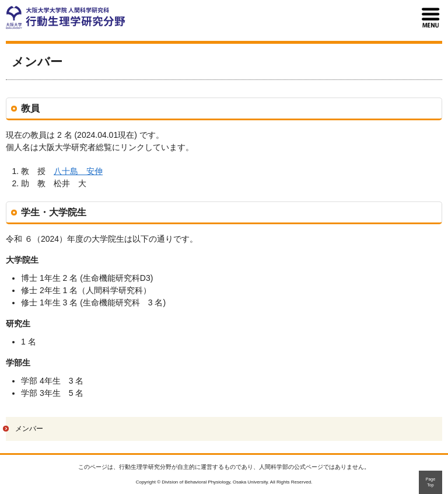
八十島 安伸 (78, 171)
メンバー (29, 429)
